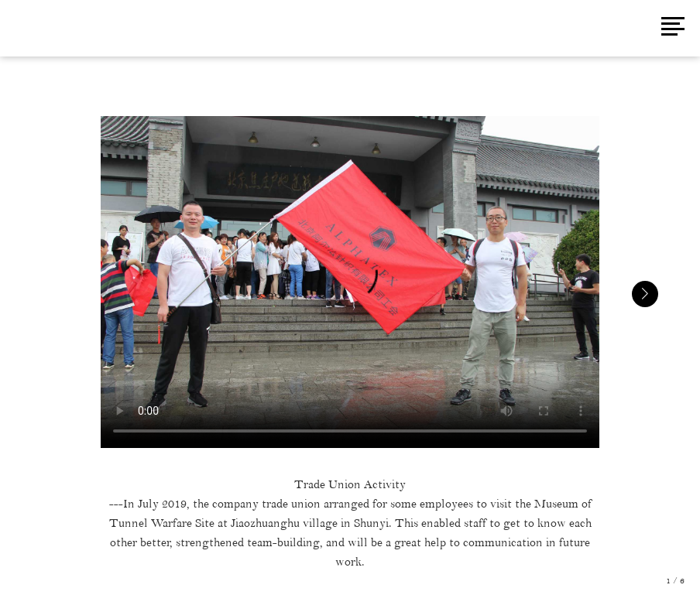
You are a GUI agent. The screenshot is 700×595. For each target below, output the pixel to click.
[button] (645, 294)
